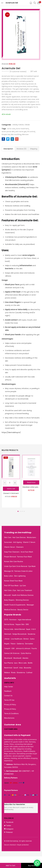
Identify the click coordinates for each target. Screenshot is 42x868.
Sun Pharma (9, 663)
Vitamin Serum (10, 547)
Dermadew (29, 644)
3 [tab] (22, 511)
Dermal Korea (9, 624)
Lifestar (7, 639)
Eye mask (32, 566)
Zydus (32, 639)
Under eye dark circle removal (16, 566)
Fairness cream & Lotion (23, 571)
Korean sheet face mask (13, 581)
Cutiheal (29, 672)
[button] (39, 3)
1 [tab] (18, 511)
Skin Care (8, 537)
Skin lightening (20, 576)
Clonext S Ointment (11, 493)
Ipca (16, 663)
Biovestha (27, 668)
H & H (33, 629)
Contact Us (8, 696)
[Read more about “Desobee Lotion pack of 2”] (31, 482)
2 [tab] (20, 511)
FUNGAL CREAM (24, 125)
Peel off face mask (11, 586)
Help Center (9, 687)
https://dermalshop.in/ (11, 432)
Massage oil (9, 571)
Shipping (34, 149)
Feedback (8, 691)
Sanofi (16, 668)
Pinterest (8, 832)
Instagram (9, 829)
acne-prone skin (8, 132)
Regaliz (7, 644)
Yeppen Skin (20, 624)
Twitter (8, 826)
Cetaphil (7, 648)
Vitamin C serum (29, 542)
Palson (13, 644)
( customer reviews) (18, 72)
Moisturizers (31, 537)
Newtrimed (8, 668)
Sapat (28, 629)
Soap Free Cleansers (12, 552)
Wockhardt (8, 658)
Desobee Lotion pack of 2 (31, 487)
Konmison (13, 620)
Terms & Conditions (11, 713)
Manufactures (9, 718)
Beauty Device (23, 610)
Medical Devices (10, 610)
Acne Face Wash (27, 552)
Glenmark (8, 634)
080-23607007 (24, 771)
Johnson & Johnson (23, 648)
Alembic (25, 658)
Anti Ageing (18, 542)
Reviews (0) (22, 149)
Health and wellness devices (23, 595)
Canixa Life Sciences (12, 653)
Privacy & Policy (10, 705)
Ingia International (24, 620)
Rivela (13, 672)
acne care (11, 129)
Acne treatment (22, 129)
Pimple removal (10, 557)
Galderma (20, 644)
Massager (30, 605)
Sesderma (31, 634)
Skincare (25, 134)
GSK (13, 648)
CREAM (15, 125)
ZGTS (6, 620)
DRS (27, 624)
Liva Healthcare (17, 639)
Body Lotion (9, 576)
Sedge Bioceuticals (20, 634)
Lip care (23, 586)
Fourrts (34, 648)
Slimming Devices (22, 600)
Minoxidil (7, 595)
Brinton (26, 639)
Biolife (30, 663)
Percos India (9, 629)
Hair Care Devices (19, 537)
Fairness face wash (24, 557)
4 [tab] (24, 511)
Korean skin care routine (14, 561)
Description (8, 149)
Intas (21, 668)
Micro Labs (23, 663)
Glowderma (21, 672)
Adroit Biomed (20, 629)
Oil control (31, 132)
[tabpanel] (11, 481)
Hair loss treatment (24, 590)
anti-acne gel (21, 132)
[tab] (8, 149)
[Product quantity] (10, 483)
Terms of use (9, 700)
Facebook (9, 822)
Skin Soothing (16, 134)
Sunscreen (8, 542)
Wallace (7, 672)
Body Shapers (9, 600)
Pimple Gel (6, 134)
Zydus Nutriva (26, 653)
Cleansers (20, 547)
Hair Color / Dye (10, 590)
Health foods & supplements (15, 605)
